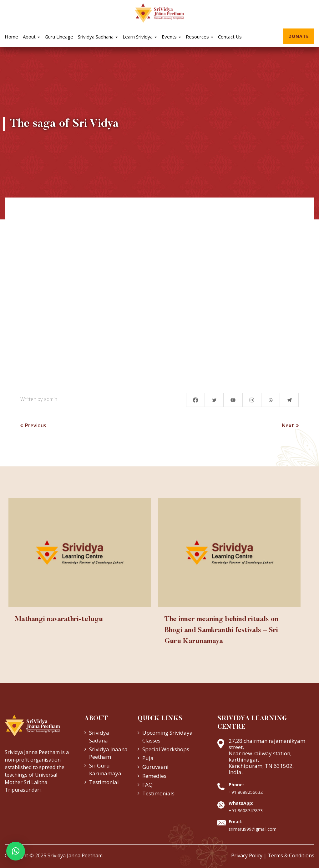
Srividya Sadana (99, 736)
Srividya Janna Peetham (75, 855)
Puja (148, 758)
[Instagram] (252, 400)
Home (11, 37)
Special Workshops (166, 749)
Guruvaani (155, 767)
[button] (16, 851)
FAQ (147, 785)
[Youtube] (233, 400)
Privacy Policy (247, 855)
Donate (299, 36)
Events (171, 37)
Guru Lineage (59, 37)
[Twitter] (214, 400)
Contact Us (230, 37)
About (31, 37)
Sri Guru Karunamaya (105, 769)
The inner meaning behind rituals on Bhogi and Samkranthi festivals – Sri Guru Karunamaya (221, 630)
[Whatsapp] (271, 400)
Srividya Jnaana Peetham (108, 753)
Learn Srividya (140, 37)
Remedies (154, 776)
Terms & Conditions (291, 855)
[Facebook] (195, 400)
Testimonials (158, 793)
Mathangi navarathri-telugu (59, 619)
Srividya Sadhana (98, 37)
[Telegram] (289, 400)
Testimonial (104, 782)
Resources (200, 37)
